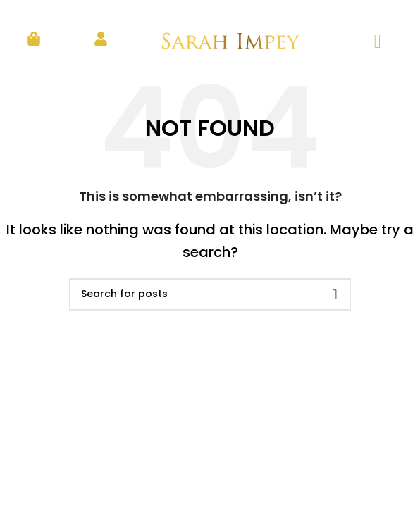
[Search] (210, 294)
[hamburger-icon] (377, 42)
